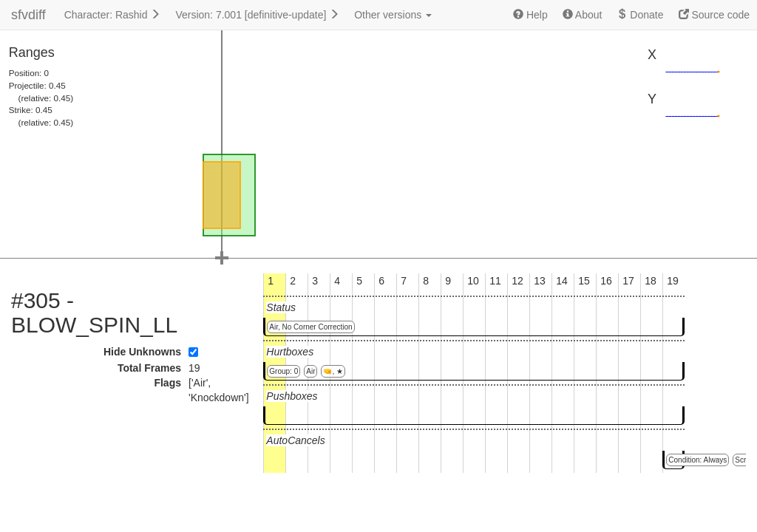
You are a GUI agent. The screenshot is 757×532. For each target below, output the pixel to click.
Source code (714, 15)
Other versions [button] (393, 15)
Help (530, 15)
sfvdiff (28, 15)
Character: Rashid (113, 15)
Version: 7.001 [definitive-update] (257, 15)
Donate (640, 15)
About (583, 15)
